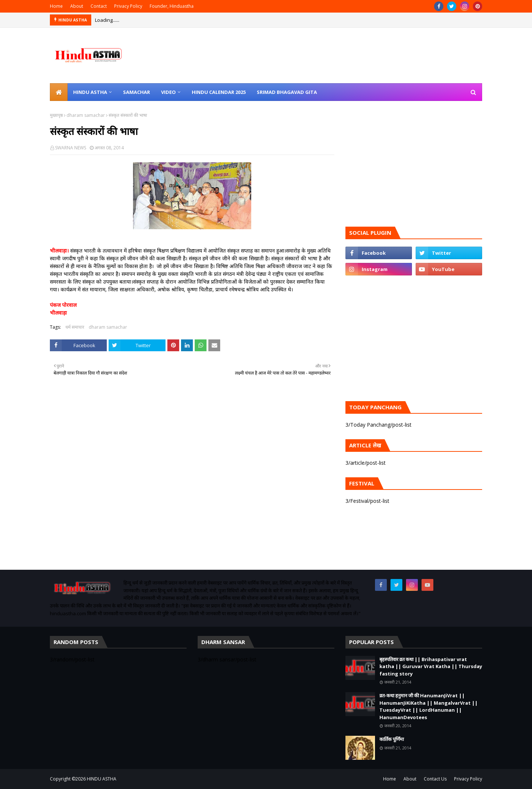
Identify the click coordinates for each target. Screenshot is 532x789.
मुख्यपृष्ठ (56, 115)
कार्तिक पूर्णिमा (392, 739)
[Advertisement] (192, 484)
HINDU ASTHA (102, 779)
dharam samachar (86, 115)
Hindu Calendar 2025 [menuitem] (219, 92)
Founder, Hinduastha (172, 6)
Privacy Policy (128, 6)
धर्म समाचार (75, 327)
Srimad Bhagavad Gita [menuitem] (287, 92)
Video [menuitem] (168, 92)
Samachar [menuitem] (137, 92)
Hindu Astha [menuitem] (90, 92)
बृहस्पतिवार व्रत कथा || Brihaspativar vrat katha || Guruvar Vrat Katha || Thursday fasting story (431, 666)
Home (56, 6)
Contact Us (435, 779)
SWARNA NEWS (71, 148)
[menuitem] (59, 92)
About (77, 6)
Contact (99, 6)
